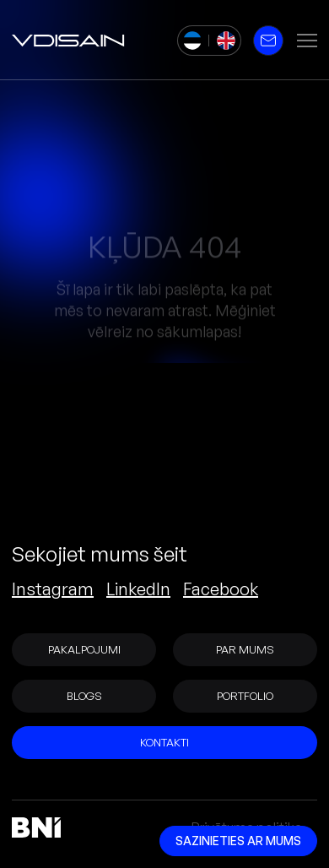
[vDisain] (68, 41)
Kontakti (164, 742)
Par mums (245, 649)
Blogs (84, 696)
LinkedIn (138, 589)
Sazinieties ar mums (238, 841)
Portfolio (245, 696)
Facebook (221, 589)
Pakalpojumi (84, 649)
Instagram (53, 589)
